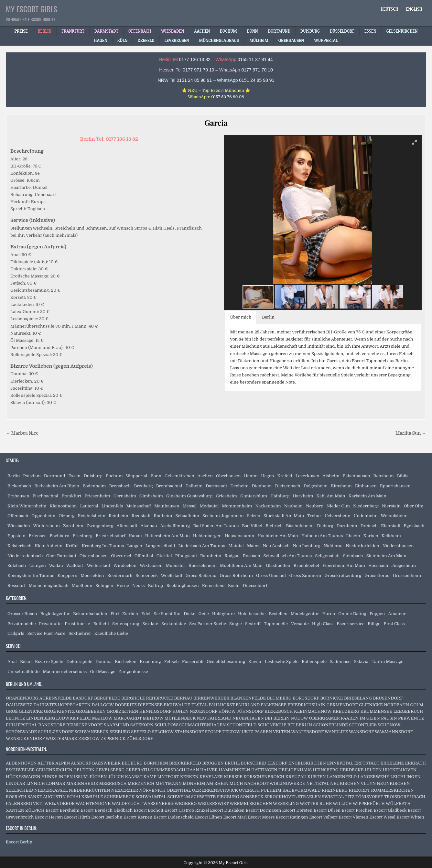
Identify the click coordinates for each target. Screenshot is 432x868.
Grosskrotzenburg (343, 575)
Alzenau (149, 526)
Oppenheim (43, 516)
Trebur (314, 516)
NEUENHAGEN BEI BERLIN (261, 718)
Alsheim (331, 476)
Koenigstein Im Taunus (31, 575)
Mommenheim (237, 506)
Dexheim (239, 486)
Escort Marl (235, 817)
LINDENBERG (41, 718)
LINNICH (36, 783)
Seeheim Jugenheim (223, 516)
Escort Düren (327, 810)
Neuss (139, 586)
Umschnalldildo (24, 672)
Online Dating (352, 614)
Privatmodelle (22, 624)
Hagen (267, 476)
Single (236, 624)
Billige (374, 624)
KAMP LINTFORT (161, 777)
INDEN (66, 777)
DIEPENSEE (150, 705)
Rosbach (251, 556)
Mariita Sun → (411, 433)
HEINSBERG (325, 770)
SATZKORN (142, 725)
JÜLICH (116, 777)
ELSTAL (200, 705)
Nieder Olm (338, 506)
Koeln (234, 586)
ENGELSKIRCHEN (307, 763)
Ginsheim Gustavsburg (189, 496)
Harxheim (303, 496)
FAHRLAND (248, 705)
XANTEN (15, 810)
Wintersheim (47, 526)
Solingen (104, 586)
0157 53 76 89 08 (228, 97)
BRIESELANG (358, 698)
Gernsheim (125, 496)
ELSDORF (277, 763)
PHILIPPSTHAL (22, 725)
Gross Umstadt (271, 575)
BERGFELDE (107, 698)
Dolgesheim (316, 486)
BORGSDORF (306, 698)
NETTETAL (318, 783)
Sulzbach (17, 565)
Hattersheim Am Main (167, 536)
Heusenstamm (239, 536)
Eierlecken (126, 662)
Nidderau (333, 546)
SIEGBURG (228, 797)
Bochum (114, 476)
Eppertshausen (395, 486)
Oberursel (121, 556)
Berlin (14, 476)
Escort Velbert (323, 817)
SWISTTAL (333, 797)
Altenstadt (127, 526)
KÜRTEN (317, 777)
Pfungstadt (186, 556)
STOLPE (213, 732)
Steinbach (353, 556)
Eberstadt (391, 526)
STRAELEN (309, 797)
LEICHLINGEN (405, 777)
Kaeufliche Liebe (111, 633)
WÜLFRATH (398, 803)
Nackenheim (268, 506)
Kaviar (255, 662)
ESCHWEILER (20, 770)
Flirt (115, 614)
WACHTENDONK (93, 803)
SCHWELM (178, 797)
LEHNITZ (16, 718)
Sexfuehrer (80, 633)
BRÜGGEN (213, 763)
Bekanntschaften (90, 614)
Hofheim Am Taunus (322, 536)
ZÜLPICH (35, 810)
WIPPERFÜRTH (369, 803)
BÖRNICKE (331, 698)
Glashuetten (278, 565)
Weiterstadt (99, 565)
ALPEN (63, 763)
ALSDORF (81, 763)
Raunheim (211, 556)
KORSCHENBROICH (264, 777)
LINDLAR (16, 783)
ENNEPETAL (340, 763)
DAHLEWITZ (19, 705)
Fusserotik (193, 662)
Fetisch (172, 662)
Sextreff (253, 624)
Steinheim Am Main (386, 556)
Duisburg (93, 476)
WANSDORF (361, 732)
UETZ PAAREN (257, 732)
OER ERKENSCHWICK (215, 790)
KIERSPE (233, 777)
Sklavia (361, 662)
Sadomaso (340, 662)
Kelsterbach (19, 546)
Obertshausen (94, 556)
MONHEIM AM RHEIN (205, 783)
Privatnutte (50, 624)
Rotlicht (101, 624)
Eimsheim (341, 486)
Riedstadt (141, 516)
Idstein (353, 536)
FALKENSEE (274, 705)
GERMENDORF (342, 705)
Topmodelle (276, 624)
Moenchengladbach (49, 586)
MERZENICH (141, 783)
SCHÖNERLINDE (330, 725)
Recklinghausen (182, 586)
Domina (103, 662)
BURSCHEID (254, 763)
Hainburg (280, 496)
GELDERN (84, 770)
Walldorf (75, 565)
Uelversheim (338, 516)
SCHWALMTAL (151, 797)
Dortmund (54, 476)
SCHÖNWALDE (21, 732)
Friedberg (82, 536)
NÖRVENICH (152, 790)
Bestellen (278, 614)
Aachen (205, 476)
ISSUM (81, 777)
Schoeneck (147, 575)
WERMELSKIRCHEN (251, 803)
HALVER (209, 770)
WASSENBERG (158, 803)
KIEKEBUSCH (279, 711)
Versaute (300, 624)
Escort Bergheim (63, 810)
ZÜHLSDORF (140, 738)
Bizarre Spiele (49, 662)
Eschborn (60, 536)
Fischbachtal (46, 496)
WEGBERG (186, 803)
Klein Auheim (49, 546)
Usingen (38, 565)
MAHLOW (102, 718)
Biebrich (274, 526)
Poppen (377, 614)
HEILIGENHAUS (295, 770)
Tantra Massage (387, 662)
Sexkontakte (174, 624)
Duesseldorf (255, 586)
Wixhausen (151, 565)
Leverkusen (308, 476)
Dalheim (194, 486)
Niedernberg (366, 506)
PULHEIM (271, 790)
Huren (329, 614)
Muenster (176, 565)
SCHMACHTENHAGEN (203, 725)
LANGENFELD (342, 777)
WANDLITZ (336, 732)
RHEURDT (359, 790)
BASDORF (83, 698)
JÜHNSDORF (250, 711)
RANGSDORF (52, 725)
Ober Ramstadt (61, 556)
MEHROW (153, 718)
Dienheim (262, 486)
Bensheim (384, 476)
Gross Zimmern (305, 575)
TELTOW (232, 732)
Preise (21, 31)
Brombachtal (169, 486)
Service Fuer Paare (47, 633)
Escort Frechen (357, 810)
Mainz (253, 546)
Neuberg (315, 506)
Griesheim (226, 496)
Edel (146, 614)
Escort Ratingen (292, 817)
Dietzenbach (287, 486)
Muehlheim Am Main (241, 565)
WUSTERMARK (61, 738)
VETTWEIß (44, 803)
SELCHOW (163, 732)
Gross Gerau (377, 575)
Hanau (135, 536)
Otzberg (66, 516)
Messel (190, 506)
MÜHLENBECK (180, 718)
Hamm (251, 476)
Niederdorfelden (362, 546)
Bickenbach (19, 486)
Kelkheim (391, 536)
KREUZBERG (346, 711)
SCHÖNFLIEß (363, 725)
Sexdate (150, 624)
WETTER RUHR (316, 803)
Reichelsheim (92, 516)
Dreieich (369, 526)
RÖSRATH (16, 797)
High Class (323, 624)
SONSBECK (252, 797)
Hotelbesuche (252, 614)
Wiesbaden (19, 526)
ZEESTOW (89, 738)
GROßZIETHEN (122, 711)
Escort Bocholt (148, 810)
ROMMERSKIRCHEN (393, 790)
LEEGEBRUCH (408, 711)
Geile (204, 614)
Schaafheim (187, 516)
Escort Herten (49, 817)
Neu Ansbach (276, 546)
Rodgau (232, 556)
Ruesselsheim (203, 565)
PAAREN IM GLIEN (360, 718)
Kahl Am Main (331, 496)
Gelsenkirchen (179, 476)
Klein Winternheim (27, 506)
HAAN (193, 770)
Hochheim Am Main (278, 536)
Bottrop (156, 586)
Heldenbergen (207, 536)
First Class (394, 624)
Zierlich (130, 614)
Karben (371, 536)
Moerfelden (92, 575)
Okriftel (164, 556)
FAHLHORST (222, 705)
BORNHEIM (156, 763)
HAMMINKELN (235, 770)
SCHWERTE (203, 797)
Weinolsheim (394, 516)
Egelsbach (414, 526)
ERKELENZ (392, 763)
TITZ (350, 797)
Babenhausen (356, 476)
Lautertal (89, 506)
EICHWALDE (177, 705)
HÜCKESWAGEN (23, 777)
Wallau (56, 565)
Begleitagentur (55, 614)
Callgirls (16, 633)
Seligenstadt (327, 556)
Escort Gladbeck (390, 810)
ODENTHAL (179, 790)
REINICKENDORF (85, 725)
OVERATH (249, 790)
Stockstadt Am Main (284, 516)
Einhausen (366, 486)
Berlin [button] (268, 317)
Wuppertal (137, 476)
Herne (123, 586)
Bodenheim (94, 486)
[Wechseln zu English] (414, 9)
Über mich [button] (241, 317)
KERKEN (189, 777)
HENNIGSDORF (155, 711)
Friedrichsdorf (111, 536)
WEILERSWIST (213, 803)
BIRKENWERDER (211, 698)
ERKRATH (415, 763)
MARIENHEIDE (82, 783)
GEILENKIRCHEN (54, 770)
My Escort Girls (32, 9)
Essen (74, 476)
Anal (12, 662)
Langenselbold (160, 546)
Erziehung (150, 662)
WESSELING (286, 803)
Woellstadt (172, 575)
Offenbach (18, 516)
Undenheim (366, 516)
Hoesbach (378, 565)
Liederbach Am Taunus (202, 546)
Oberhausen (228, 476)
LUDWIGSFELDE (74, 718)
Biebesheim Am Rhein (57, 486)
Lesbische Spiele (282, 662)
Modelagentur (305, 614)
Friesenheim (97, 496)
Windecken (125, 565)
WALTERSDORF (307, 732)
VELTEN (281, 732)
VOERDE (66, 803)
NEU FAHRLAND (214, 718)
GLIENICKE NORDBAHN (384, 705)
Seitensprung (126, 624)
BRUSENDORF (388, 698)
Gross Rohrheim (236, 575)
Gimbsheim (151, 496)
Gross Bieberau (201, 575)
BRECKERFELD (185, 763)
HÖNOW (227, 711)
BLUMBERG (279, 698)
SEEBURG (120, 732)
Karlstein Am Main (367, 496)
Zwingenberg (100, 526)
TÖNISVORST (369, 797)
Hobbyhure (223, 614)
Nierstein (391, 506)
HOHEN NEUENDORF (195, 711)
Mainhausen (167, 506)
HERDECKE (352, 770)
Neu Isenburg (307, 546)
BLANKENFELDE (248, 698)
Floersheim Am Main (344, 565)
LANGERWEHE (374, 777)
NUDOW (299, 718)
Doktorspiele (79, 662)
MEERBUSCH (113, 783)
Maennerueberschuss (65, 672)
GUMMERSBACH (168, 770)
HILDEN (373, 770)
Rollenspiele (314, 662)
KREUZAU (296, 777)
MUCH (236, 783)
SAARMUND (117, 725)
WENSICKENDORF (25, 738)
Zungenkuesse (133, 672)
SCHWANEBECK (92, 732)
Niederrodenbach (25, 556)
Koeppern (68, 575)
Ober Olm (414, 506)
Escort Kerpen (138, 817)
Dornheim (347, 526)
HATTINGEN (264, 770)
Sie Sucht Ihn (167, 614)
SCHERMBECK (119, 797)
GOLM (417, 705)
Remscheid (213, 586)
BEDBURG (132, 763)
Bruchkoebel (306, 565)
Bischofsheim (300, 526)
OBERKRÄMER (324, 718)
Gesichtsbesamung (226, 662)
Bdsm (26, 662)
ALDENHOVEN (21, 763)
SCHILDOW (166, 725)
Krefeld (285, 476)
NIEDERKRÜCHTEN (90, 790)
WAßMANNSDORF (394, 732)
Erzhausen (18, 496)
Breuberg (143, 486)
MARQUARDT (128, 718)
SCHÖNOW (389, 725)
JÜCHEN (98, 777)
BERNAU (183, 698)
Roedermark (120, 575)
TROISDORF (397, 797)
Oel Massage (103, 672)
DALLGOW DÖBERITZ (114, 705)
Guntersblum (254, 496)
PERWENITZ (411, 718)
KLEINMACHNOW (313, 711)
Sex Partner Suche (208, 624)
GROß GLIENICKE (24, 711)
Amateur (397, 614)
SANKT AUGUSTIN (47, 797)
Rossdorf (16, 586)
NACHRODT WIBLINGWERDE (275, 783)
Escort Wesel (382, 817)
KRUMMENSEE (377, 711)
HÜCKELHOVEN (400, 770)
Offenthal (144, 556)
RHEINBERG (335, 790)
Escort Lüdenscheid (174, 817)
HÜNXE (49, 777)
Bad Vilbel (252, 526)
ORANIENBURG (22, 698)
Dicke (189, 614)
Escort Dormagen (264, 810)
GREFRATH (138, 770)
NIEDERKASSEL (51, 790)
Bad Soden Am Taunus (216, 526)
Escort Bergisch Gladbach (107, 810)
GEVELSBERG (110, 770)
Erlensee (38, 536)
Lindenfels (112, 506)
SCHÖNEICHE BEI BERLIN (285, 725)
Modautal (209, 506)
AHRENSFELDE (56, 698)
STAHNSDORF (189, 732)
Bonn (156, 476)
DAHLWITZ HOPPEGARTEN (62, 705)
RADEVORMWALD (301, 790)
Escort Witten (410, 817)
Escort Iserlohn (107, 817)
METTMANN (169, 783)
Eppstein (16, 536)
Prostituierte (77, 624)
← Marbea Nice (22, 433)
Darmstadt (216, 486)
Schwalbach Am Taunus (288, 556)
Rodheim (163, 516)
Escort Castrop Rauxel (187, 810)
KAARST (134, 777)
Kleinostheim (63, 506)
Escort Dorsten (297, 810)
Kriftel (72, 546)
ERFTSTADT (367, 763)
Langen (135, 546)
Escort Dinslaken (227, 810)
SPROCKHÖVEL (281, 797)
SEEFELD (141, 732)
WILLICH (342, 803)
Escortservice (351, 624)
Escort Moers (261, 817)
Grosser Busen (22, 614)
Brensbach (120, 486)
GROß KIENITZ (59, 711)
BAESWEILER (106, 763)
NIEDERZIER (125, 790)
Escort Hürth (77, 817)
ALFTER (46, 763)
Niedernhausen (398, 546)
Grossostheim (407, 575)
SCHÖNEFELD (242, 725)
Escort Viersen (353, 817)
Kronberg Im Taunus (103, 546)
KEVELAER (211, 777)
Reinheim (119, 516)
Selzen (254, 516)
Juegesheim (404, 565)
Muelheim (82, 586)
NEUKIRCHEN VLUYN (353, 783)
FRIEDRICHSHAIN (306, 705)
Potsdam (32, 476)
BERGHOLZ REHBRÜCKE (147, 698)
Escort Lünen (209, 817)
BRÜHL (232, 763)
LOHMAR (55, 783)
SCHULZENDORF (56, 732)
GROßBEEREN (91, 711)
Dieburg (325, 526)
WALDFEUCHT (127, 803)
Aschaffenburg (175, 526)
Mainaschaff (139, 506)
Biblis (403, 476)
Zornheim (73, 526)
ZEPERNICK (113, 738)
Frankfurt (71, 496)
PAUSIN (389, 718)
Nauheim (293, 506)
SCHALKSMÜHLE (85, 797)
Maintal (236, 546)
